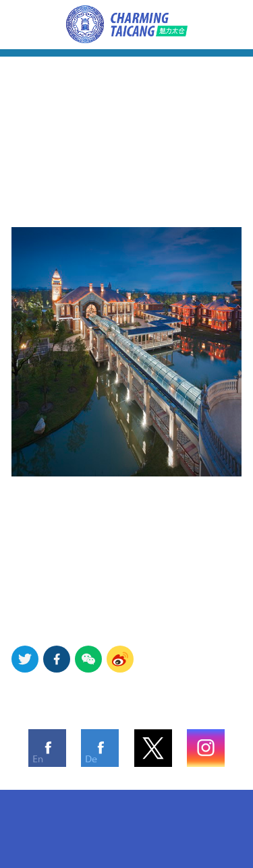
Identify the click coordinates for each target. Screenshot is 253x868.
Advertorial (227, 9)
